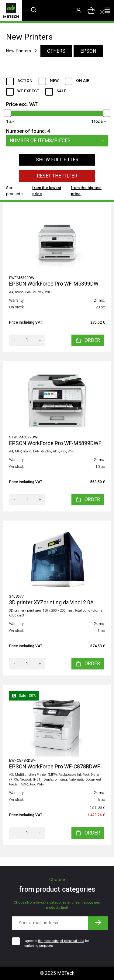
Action (25, 81)
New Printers (19, 51)
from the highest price (86, 191)
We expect (28, 91)
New (54, 81)
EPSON (88, 51)
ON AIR (83, 81)
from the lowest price (47, 191)
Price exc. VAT (22, 104)
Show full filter (57, 160)
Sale (61, 91)
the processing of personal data (61, 941)
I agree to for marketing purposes (56, 943)
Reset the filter (57, 176)
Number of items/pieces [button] (59, 141)
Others (56, 51)
